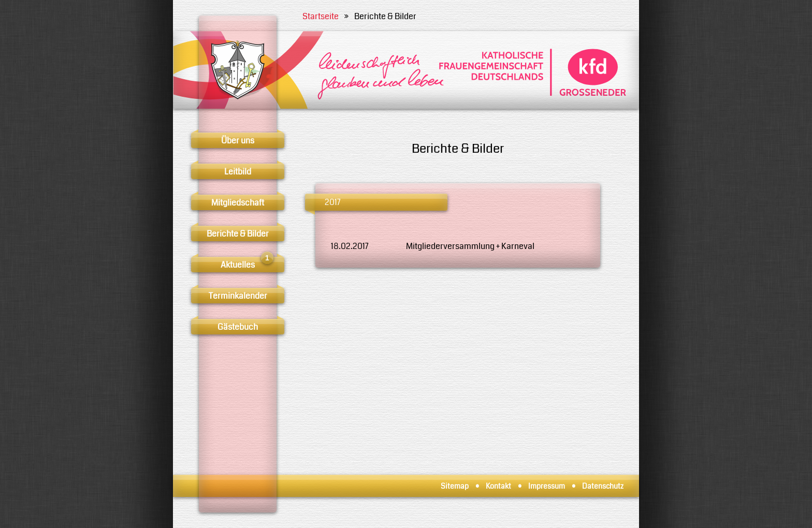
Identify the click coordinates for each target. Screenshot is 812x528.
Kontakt (498, 486)
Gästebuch (238, 327)
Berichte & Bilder (238, 234)
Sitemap (455, 486)
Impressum (547, 486)
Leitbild (238, 172)
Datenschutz (603, 486)
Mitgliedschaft (238, 203)
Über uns (238, 141)
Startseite (321, 16)
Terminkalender (238, 296)
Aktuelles (247, 264)
